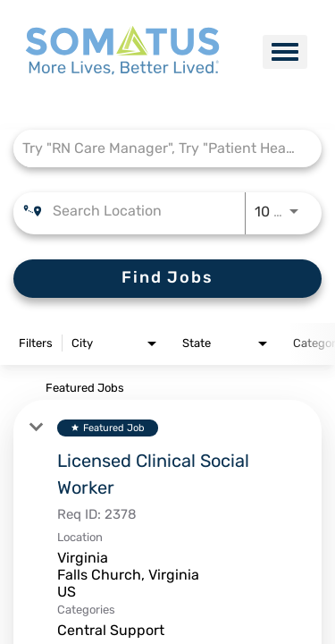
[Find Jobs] (167, 279)
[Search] (167, 279)
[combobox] (159, 148)
